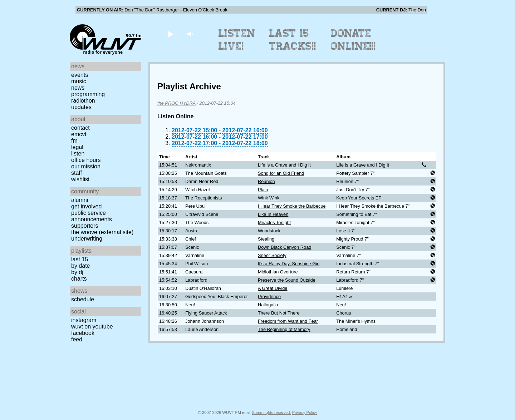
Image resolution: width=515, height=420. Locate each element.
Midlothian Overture (278, 272)
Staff (77, 173)
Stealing (266, 239)
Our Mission (86, 166)
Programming (88, 94)
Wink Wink (269, 198)
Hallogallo (268, 305)
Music (79, 81)
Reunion (266, 181)
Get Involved (86, 206)
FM (74, 141)
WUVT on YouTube (92, 327)
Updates (81, 107)
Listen (78, 154)
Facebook (83, 333)
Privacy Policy (305, 412)
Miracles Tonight (274, 223)
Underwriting (87, 239)
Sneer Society (272, 255)
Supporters (85, 226)
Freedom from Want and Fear (288, 321)
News (78, 88)
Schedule (83, 299)
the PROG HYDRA (176, 103)
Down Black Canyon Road (285, 247)
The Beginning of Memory (284, 329)
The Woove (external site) (102, 232)
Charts (79, 279)
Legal (77, 147)
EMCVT (79, 134)
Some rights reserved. (271, 412)
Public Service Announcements (92, 216)
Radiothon (83, 101)
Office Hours (86, 160)
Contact (80, 128)
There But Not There (279, 313)
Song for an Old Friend (281, 173)
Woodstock (269, 231)
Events (80, 75)
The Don (417, 10)
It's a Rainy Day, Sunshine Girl (289, 264)
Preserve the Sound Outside (287, 280)
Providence (269, 297)
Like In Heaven (273, 214)
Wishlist (80, 179)
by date (80, 266)
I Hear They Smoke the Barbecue (292, 206)
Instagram (84, 320)
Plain (263, 190)
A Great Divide (273, 288)
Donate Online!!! (353, 40)
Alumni (80, 200)
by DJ (77, 272)
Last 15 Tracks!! (293, 40)
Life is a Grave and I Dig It (284, 165)
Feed (77, 339)
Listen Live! (237, 40)
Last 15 (80, 259)
